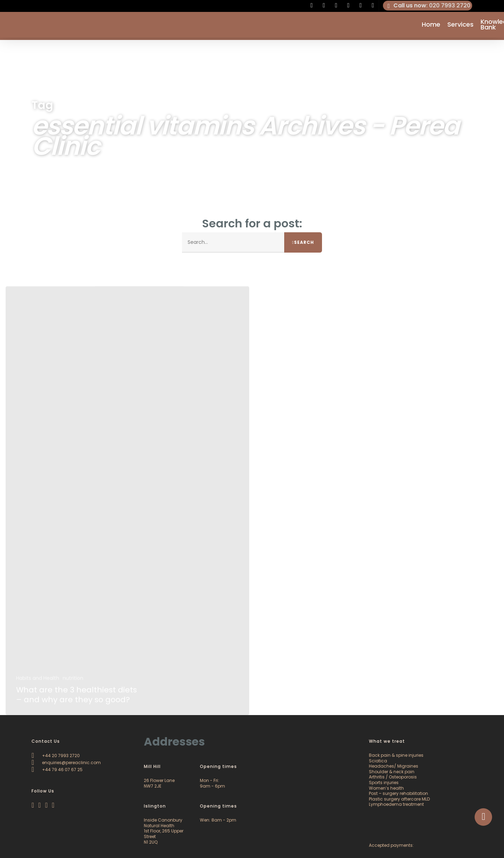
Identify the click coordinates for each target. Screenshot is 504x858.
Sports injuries (384, 783)
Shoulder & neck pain (392, 772)
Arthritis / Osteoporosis (393, 777)
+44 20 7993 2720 (56, 756)
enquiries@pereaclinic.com (66, 763)
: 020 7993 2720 (428, 6)
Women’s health (386, 788)
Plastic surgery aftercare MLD (399, 799)
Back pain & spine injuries (396, 755)
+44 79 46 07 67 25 (57, 770)
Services (460, 26)
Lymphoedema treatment (396, 804)
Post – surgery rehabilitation (398, 793)
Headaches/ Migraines (394, 766)
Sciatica (378, 761)
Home (431, 26)
